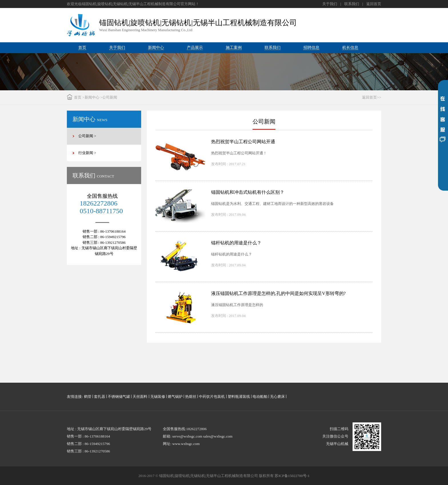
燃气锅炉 (175, 397)
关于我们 (330, 4)
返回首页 (374, 4)
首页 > (79, 97)
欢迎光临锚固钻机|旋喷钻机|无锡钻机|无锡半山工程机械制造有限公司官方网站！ (133, 4)
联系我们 (352, 4)
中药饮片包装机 (212, 397)
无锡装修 (158, 397)
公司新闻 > (87, 136)
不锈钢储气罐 (119, 397)
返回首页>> (372, 97)
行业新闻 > (87, 153)
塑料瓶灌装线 (239, 397)
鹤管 (88, 397)
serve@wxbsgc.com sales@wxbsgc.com (202, 436)
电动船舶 (260, 397)
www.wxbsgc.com (186, 444)
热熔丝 (191, 397)
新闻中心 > (94, 97)
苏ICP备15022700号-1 (292, 476)
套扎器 (100, 397)
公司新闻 (110, 97)
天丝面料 (140, 397)
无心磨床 (277, 397)
